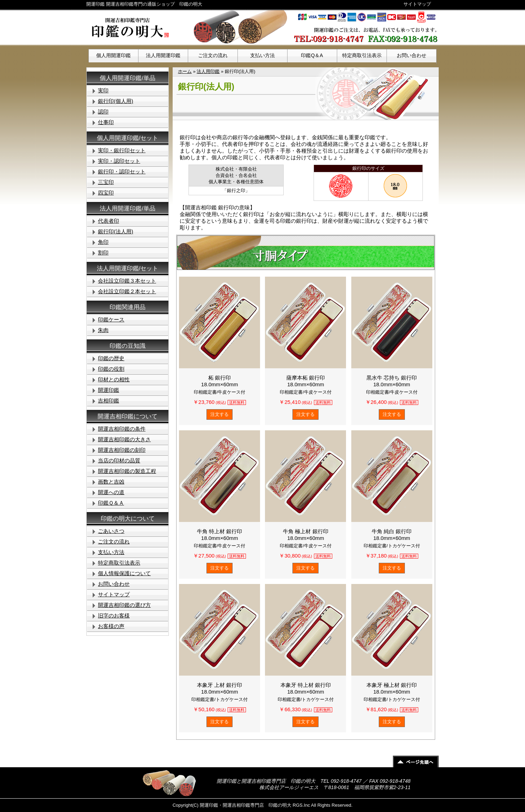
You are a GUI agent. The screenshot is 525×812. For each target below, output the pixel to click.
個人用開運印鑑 (113, 55)
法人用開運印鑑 (163, 55)
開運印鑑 (109, 390)
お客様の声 (111, 626)
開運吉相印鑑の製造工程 (127, 471)
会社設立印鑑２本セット (127, 291)
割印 (103, 253)
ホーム (185, 71)
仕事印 (106, 122)
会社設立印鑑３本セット (127, 281)
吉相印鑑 (109, 401)
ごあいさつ (111, 531)
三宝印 (106, 182)
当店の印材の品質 (119, 460)
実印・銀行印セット (122, 150)
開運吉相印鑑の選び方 (124, 605)
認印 (103, 112)
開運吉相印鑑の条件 (122, 429)
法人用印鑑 (208, 71)
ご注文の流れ (213, 55)
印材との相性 (114, 379)
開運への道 (111, 492)
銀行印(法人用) (116, 231)
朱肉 (103, 330)
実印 (103, 90)
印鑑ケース (111, 319)
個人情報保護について (124, 573)
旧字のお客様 (114, 616)
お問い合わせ (412, 55)
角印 (103, 242)
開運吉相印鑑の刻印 (122, 450)
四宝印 (106, 193)
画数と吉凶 (111, 482)
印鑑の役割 (111, 369)
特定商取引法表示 (362, 55)
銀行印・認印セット (122, 171)
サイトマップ (417, 4)
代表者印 (109, 221)
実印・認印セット (119, 161)
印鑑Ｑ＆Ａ (111, 503)
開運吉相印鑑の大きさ (124, 439)
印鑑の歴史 (111, 358)
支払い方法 (262, 55)
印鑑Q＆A (312, 55)
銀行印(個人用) (116, 101)
